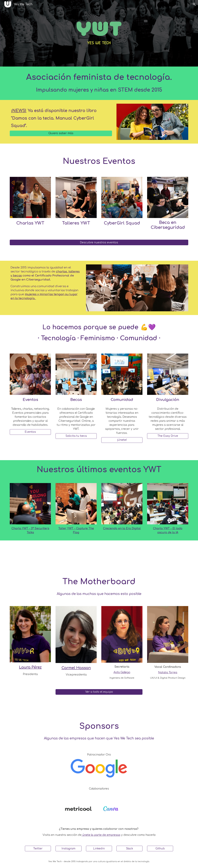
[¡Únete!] (122, 440)
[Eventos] (30, 432)
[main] (99, 83)
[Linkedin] (99, 849)
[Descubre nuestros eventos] (99, 243)
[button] (194, 4)
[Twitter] (38, 849)
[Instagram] (69, 849)
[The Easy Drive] (168, 436)
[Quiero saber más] (61, 133)
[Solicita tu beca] (76, 436)
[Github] (160, 849)
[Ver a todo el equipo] (99, 692)
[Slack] (129, 849)
